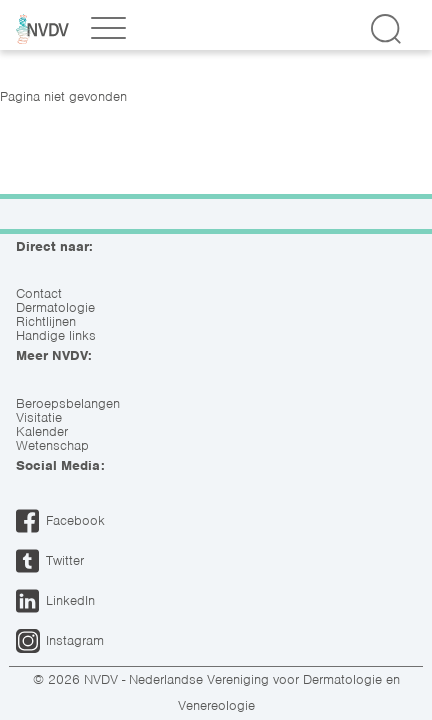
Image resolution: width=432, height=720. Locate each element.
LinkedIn (70, 600)
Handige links (56, 336)
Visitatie (39, 418)
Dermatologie (55, 308)
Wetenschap (52, 446)
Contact (39, 294)
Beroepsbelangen (68, 404)
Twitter (65, 560)
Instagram (75, 640)
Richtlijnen (46, 322)
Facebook (75, 520)
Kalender (42, 432)
